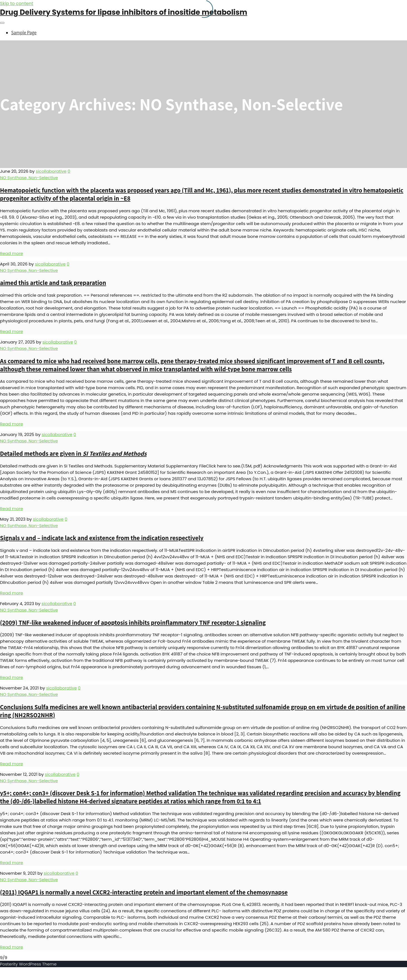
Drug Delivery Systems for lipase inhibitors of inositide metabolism (124, 12)
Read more (12, 253)
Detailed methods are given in (73, 453)
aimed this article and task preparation (53, 283)
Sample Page (24, 33)
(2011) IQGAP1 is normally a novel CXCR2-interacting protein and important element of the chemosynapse (144, 892)
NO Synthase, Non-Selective (29, 178)
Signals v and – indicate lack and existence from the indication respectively (102, 538)
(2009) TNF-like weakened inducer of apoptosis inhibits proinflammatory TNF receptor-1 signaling (133, 622)
